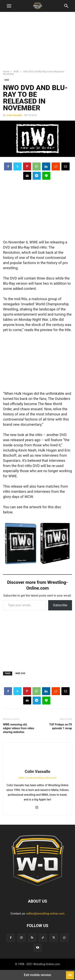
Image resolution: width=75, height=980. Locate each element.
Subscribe (60, 605)
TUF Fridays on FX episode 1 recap (61, 726)
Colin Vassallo (14, 115)
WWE (16, 72)
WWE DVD (20, 673)
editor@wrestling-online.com (45, 914)
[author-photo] (38, 766)
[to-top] (70, 973)
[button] (9, 6)
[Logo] (38, 889)
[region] (38, 43)
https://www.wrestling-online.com (37, 778)
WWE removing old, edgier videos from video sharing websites (19, 728)
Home (6, 72)
